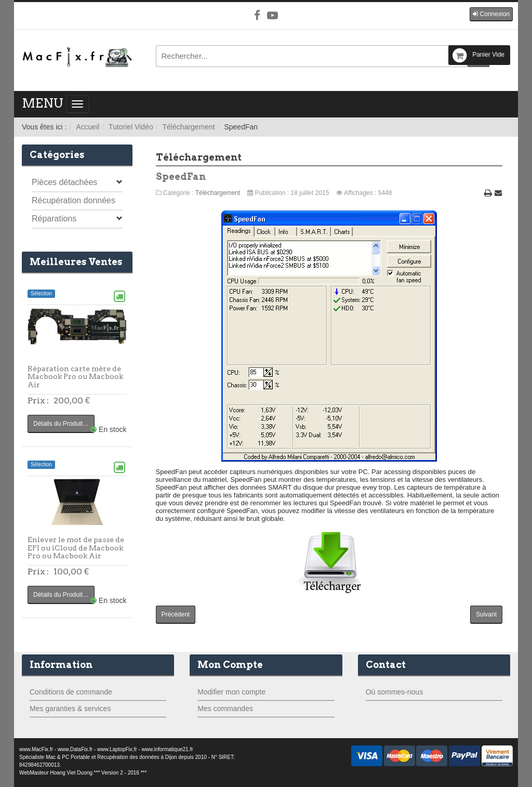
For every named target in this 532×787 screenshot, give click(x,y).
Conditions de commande (71, 692)
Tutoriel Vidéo (131, 127)
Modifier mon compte (231, 692)
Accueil (88, 127)
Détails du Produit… (61, 424)
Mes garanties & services (70, 709)
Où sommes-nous (394, 692)
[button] (491, 14)
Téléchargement (188, 127)
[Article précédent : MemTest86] (176, 615)
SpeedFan (181, 176)
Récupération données (74, 200)
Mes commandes (225, 709)
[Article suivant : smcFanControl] (486, 615)
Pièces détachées (64, 182)
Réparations (54, 219)
